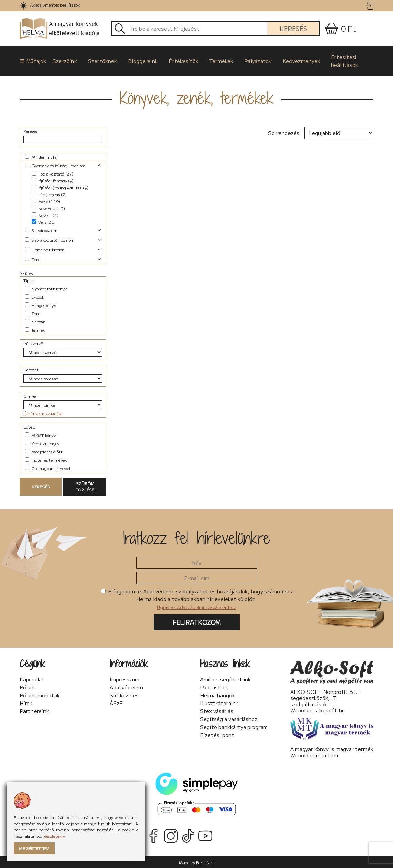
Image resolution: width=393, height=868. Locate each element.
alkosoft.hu (330, 709)
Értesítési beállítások (340, 60)
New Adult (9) (48, 207)
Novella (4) (45, 214)
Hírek (26, 702)
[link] (24, 6)
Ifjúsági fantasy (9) (53, 180)
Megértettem (34, 848)
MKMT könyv (40, 434)
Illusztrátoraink (219, 702)
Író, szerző (33, 343)
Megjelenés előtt (44, 451)
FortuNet (205, 861)
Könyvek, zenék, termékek (197, 97)
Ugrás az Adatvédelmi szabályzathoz (196, 606)
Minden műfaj (41, 156)
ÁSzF (116, 702)
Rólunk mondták (40, 694)
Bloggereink (141, 60)
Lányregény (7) (49, 194)
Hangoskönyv (40, 304)
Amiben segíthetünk (225, 678)
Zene (33, 258)
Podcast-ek (214, 686)
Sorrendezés (284, 132)
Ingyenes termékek (46, 459)
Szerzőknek (102, 60)
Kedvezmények (298, 60)
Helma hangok (218, 694)
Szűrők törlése (85, 486)
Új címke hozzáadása (43, 413)
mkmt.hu (327, 754)
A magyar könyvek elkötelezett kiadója (60, 29)
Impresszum (125, 678)
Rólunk (28, 686)
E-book (35, 296)
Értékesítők (181, 60)
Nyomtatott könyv (46, 288)
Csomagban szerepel (47, 467)
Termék (35, 329)
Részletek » (54, 836)
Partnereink (34, 710)
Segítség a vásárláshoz (229, 718)
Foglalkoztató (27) (53, 173)
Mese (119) (46, 201)
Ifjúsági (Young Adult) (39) (60, 187)
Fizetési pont (217, 734)
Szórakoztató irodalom (50, 239)
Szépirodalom (41, 230)
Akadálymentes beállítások (55, 5)
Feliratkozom (197, 621)
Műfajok (31, 60)
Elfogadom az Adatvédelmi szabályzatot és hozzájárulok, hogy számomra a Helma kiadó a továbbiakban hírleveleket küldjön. (197, 598)
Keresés (293, 28)
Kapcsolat (32, 678)
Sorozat (31, 369)
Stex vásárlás (217, 710)
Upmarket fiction (45, 249)
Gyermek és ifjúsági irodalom (55, 165)
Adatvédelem (126, 686)
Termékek (219, 60)
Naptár (35, 321)
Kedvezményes (42, 443)
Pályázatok (255, 60)
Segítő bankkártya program (234, 726)
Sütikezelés (124, 694)
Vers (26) (44, 221)
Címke (30, 395)
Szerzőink (65, 60)
